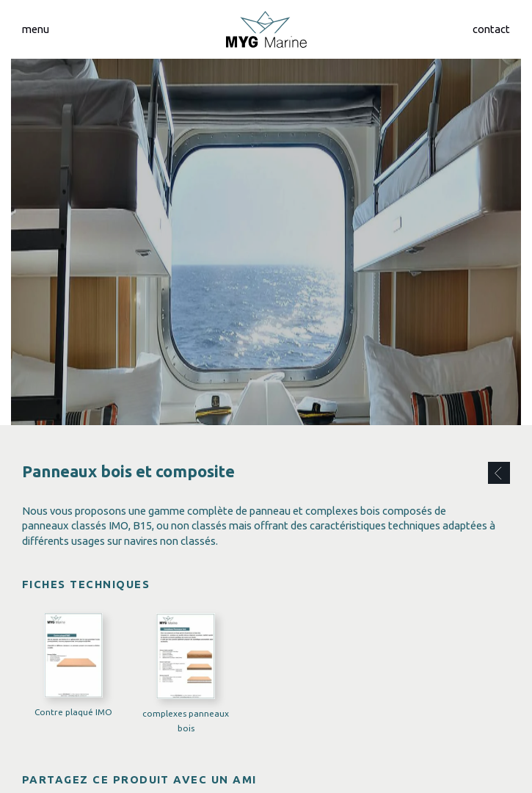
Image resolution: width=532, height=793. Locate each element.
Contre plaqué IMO (73, 711)
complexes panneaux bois (186, 720)
